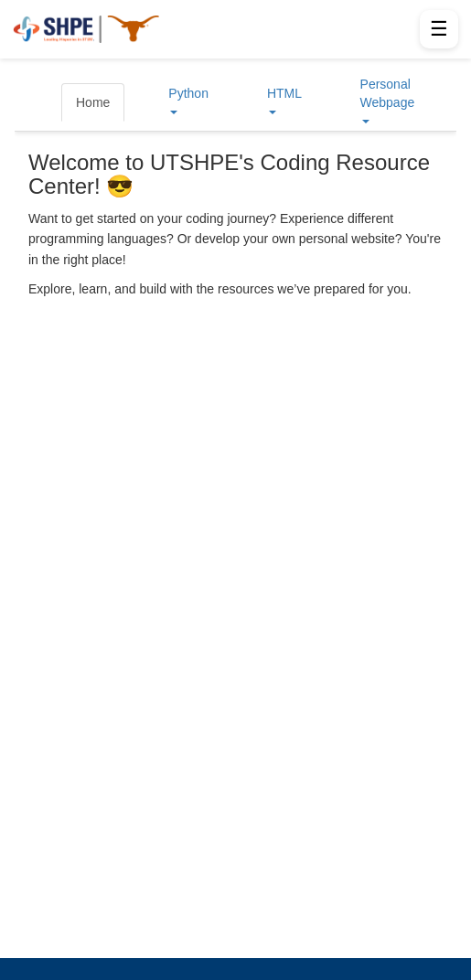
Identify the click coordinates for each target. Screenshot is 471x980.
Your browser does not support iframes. (235, 508)
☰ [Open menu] (439, 29)
